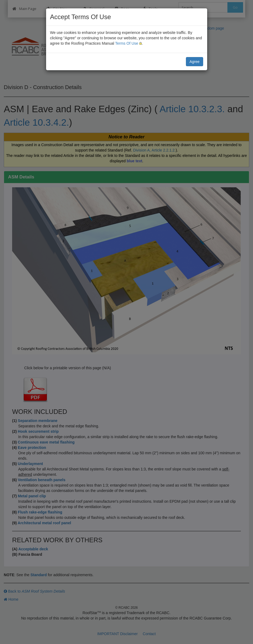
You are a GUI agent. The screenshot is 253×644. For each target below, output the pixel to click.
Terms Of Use (127, 43)
